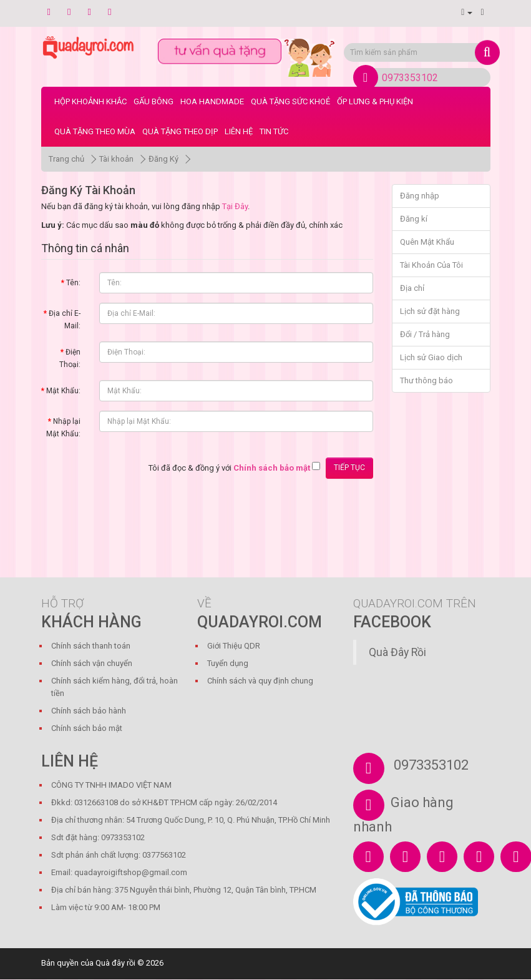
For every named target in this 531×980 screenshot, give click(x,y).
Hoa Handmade (212, 101)
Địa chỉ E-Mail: (65, 320)
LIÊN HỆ (239, 131)
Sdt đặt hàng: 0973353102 (98, 837)
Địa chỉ (412, 288)
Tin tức (274, 131)
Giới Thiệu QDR (234, 646)
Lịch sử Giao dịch (431, 357)
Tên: (73, 283)
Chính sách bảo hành (89, 711)
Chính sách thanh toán (91, 646)
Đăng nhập (420, 196)
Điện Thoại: (70, 358)
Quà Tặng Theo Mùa (95, 131)
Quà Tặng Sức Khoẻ (290, 101)
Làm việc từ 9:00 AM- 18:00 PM (106, 907)
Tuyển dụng (228, 663)
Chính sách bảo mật (87, 728)
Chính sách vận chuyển (92, 663)
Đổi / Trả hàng (425, 334)
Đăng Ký (163, 159)
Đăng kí (414, 219)
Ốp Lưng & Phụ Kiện (375, 101)
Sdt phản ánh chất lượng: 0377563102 (119, 855)
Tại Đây (235, 206)
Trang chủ (66, 159)
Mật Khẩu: (63, 391)
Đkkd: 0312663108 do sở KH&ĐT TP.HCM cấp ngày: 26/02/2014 (164, 802)
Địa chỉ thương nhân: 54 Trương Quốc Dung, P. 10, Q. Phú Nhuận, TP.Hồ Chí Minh (191, 820)
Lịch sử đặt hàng (430, 311)
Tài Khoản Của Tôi (431, 265)
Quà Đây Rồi (397, 652)
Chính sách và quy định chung (260, 681)
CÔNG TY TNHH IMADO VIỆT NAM (111, 785)
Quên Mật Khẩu (427, 242)
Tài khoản (116, 159)
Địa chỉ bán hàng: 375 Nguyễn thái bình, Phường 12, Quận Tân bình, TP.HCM (184, 890)
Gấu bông (153, 101)
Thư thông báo (426, 380)
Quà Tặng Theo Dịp (180, 131)
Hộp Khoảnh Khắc (90, 101)
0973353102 (410, 78)
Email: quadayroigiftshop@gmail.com (119, 872)
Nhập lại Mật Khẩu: (63, 428)
